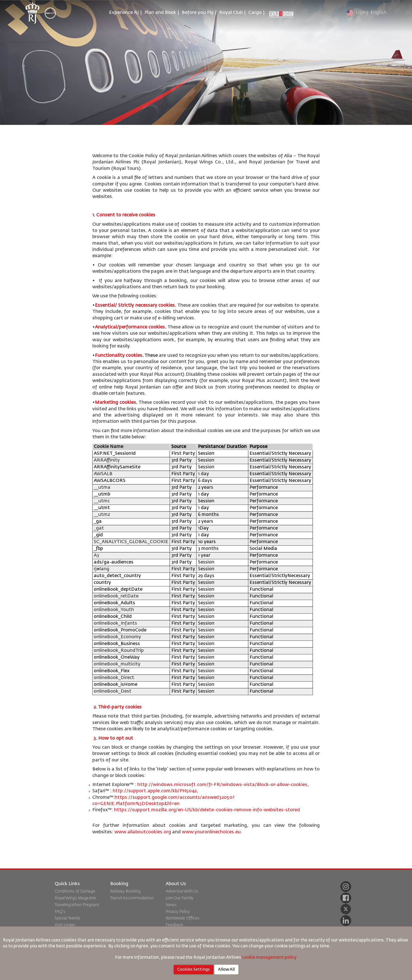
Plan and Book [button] (160, 13)
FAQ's (60, 912)
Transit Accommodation (132, 898)
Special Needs (68, 918)
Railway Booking (125, 891)
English (379, 13)
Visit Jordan (65, 925)
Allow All (226, 970)
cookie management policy (270, 957)
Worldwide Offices (182, 918)
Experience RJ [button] (124, 13)
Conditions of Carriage (75, 891)
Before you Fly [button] (198, 13)
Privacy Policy (178, 912)
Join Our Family (180, 898)
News (171, 905)
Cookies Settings (194, 970)
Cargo (255, 13)
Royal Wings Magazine (75, 898)
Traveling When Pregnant (77, 905)
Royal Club (231, 13)
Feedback (174, 925)
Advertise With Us (182, 891)
